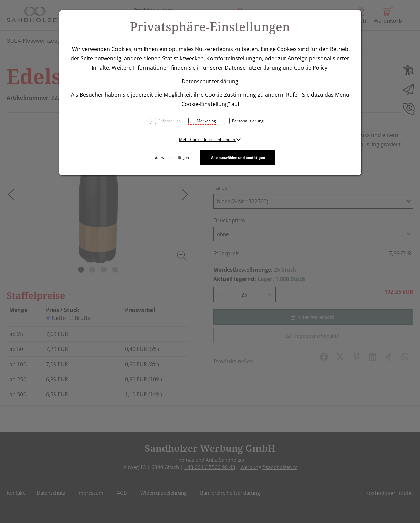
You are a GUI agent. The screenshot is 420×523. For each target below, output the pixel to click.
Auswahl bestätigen (172, 157)
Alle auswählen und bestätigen (238, 157)
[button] (210, 139)
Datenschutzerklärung (210, 81)
